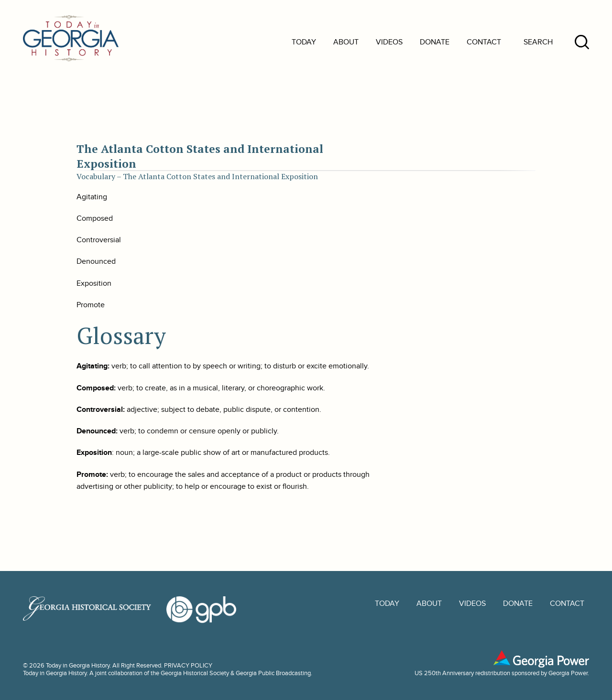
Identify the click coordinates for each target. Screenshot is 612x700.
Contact (484, 42)
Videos (389, 42)
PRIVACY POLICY (188, 666)
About (346, 42)
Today (304, 42)
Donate (435, 42)
